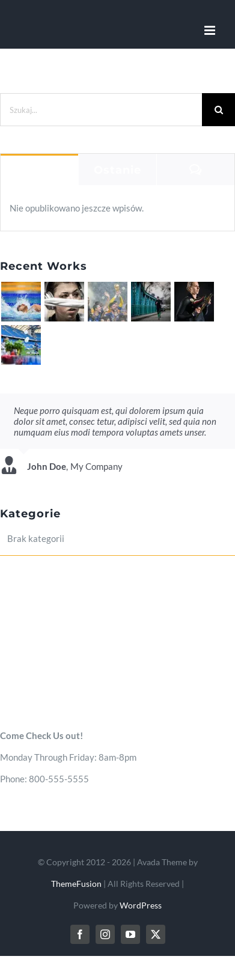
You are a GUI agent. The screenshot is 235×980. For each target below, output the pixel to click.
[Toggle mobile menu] (211, 30)
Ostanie (117, 170)
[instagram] (105, 934)
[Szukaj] (218, 110)
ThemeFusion (76, 884)
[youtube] (130, 934)
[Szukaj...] (101, 110)
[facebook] (80, 934)
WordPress (141, 905)
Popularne (39, 170)
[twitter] (156, 934)
